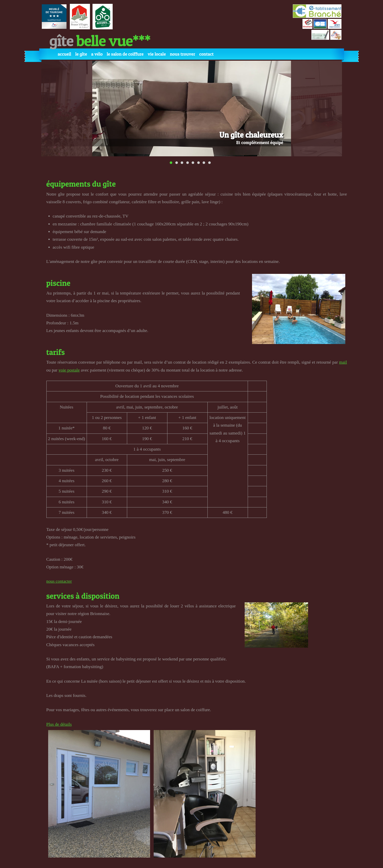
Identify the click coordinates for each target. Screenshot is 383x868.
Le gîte (81, 54)
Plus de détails (59, 724)
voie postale (69, 370)
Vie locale (157, 54)
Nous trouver (183, 54)
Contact (207, 54)
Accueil (65, 54)
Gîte (100, 41)
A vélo (97, 54)
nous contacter (59, 581)
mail (343, 362)
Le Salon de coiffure (125, 54)
